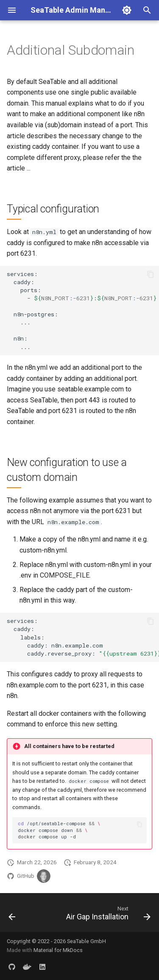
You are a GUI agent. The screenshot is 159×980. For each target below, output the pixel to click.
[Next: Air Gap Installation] (107, 915)
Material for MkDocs (58, 950)
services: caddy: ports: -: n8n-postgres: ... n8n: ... (83, 310)
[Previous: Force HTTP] (12, 915)
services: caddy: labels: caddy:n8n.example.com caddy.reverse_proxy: (83, 637)
